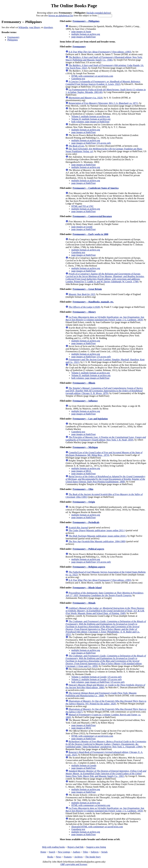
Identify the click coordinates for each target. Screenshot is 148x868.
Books (50, 857)
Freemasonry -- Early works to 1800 (90, 234)
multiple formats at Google (84, 765)
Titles (85, 852)
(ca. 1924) (86, 98)
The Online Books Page (74, 6)
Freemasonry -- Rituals (84, 603)
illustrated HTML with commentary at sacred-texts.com (97, 827)
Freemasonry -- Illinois (84, 383)
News (59, 857)
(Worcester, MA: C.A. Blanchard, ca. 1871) (103, 103)
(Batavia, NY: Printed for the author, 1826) (106, 702)
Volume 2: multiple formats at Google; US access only (97, 679)
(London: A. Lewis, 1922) (103, 83)
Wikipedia (23, 27)
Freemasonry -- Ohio (83, 489)
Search (52, 852)
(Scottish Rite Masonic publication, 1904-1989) (97, 541)
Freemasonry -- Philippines (86, 21)
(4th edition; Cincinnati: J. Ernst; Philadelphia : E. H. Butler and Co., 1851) (106, 628)
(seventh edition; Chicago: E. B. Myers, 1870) (104, 391)
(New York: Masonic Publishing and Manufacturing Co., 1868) (101, 694)
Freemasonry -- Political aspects (88, 549)
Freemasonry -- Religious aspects (89, 567)
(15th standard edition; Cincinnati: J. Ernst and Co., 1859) (106, 661)
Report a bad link (76, 847)
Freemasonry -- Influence (85, 401)
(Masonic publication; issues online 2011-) (97, 530)
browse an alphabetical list (61, 16)
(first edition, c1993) (100, 52)
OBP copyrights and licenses (74, 864)
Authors (76, 852)
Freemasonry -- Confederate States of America (96, 188)
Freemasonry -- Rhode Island (87, 588)
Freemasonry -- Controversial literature (92, 216)
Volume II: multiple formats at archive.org (91, 119)
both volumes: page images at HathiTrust (90, 122)
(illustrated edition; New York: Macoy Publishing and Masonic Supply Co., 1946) (104, 59)
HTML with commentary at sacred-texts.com (92, 76)
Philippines (13, 40)
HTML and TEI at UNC (83, 206)
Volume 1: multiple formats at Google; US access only (97, 677)
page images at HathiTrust (84, 37)
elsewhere (48, 27)
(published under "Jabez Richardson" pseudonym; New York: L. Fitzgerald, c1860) (106, 744)
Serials (104, 852)
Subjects (95, 852)
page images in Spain (81, 32)
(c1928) (84, 307)
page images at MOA (81, 471)
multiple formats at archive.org (86, 34)
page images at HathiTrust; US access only (91, 143)
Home (43, 852)
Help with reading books (53, 847)
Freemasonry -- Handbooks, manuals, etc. (93, 302)
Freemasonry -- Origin (84, 502)
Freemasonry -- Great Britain (87, 289)
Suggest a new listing (96, 847)
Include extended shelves (99, 13)
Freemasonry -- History (84, 312)
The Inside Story (93, 857)
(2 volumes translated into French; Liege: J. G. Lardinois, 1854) (105, 318)
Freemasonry (13, 37)
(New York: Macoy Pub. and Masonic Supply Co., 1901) (106, 774)
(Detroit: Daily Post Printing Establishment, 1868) (106, 479)
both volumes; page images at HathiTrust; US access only (98, 682)
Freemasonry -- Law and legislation (90, 419)
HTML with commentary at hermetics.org (91, 805)
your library (34, 27)
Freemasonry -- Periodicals (86, 522)
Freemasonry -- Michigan (85, 447)
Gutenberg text (78, 79)
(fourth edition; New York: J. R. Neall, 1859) (106, 438)
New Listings (64, 852)
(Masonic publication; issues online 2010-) (97, 536)
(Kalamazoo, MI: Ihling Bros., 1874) (104, 454)
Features (68, 857)
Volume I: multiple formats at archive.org (91, 116)
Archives (78, 857)
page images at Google (82, 227)
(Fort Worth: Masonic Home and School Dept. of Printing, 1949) (105, 611)
